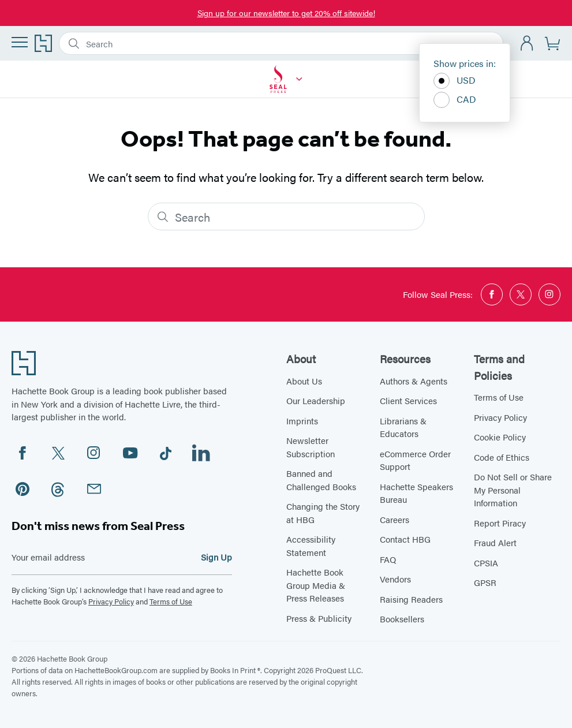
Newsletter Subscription (311, 447)
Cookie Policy (500, 437)
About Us (304, 381)
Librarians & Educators (403, 427)
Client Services (408, 400)
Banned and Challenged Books (321, 480)
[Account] (527, 44)
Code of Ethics (502, 457)
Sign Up (216, 557)
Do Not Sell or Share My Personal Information (513, 490)
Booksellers (402, 619)
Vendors (395, 579)
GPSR (485, 582)
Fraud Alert (495, 542)
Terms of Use (171, 601)
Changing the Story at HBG (323, 513)
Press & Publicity (319, 618)
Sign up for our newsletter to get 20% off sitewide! (286, 13)
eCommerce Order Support (415, 460)
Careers (395, 519)
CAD (455, 100)
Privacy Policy (111, 601)
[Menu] (20, 42)
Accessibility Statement (311, 546)
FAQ (388, 559)
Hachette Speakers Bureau (416, 493)
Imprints (302, 421)
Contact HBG (405, 539)
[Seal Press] (299, 79)
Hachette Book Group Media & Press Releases (316, 585)
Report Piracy (500, 523)
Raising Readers (411, 599)
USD (455, 81)
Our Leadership (316, 400)
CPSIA (486, 563)
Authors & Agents (414, 381)
